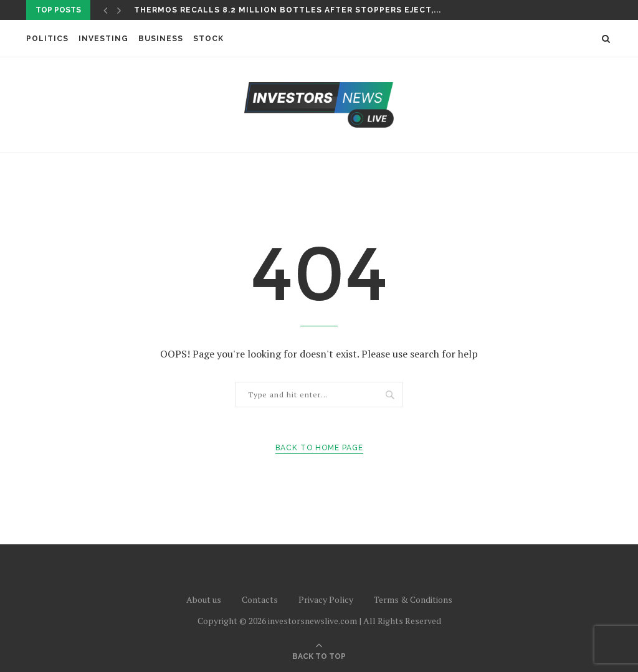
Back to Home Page (319, 448)
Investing (103, 39)
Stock (208, 39)
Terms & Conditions (413, 599)
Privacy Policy (326, 599)
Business (161, 39)
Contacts (260, 599)
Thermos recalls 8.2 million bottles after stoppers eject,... (288, 10)
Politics (47, 39)
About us (204, 599)
